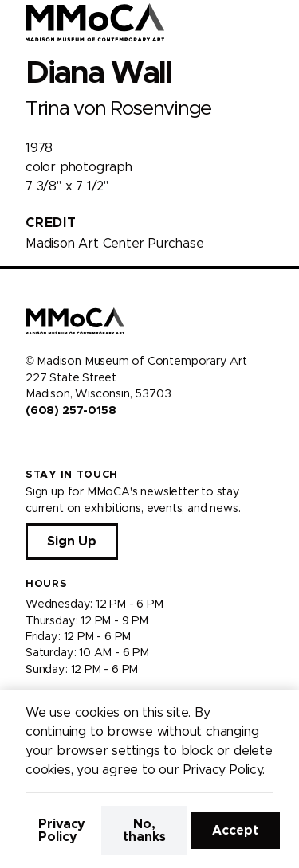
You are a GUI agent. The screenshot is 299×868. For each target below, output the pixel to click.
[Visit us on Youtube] (70, 444)
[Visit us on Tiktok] (89, 444)
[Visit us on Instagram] (51, 444)
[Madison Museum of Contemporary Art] (95, 22)
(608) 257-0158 (71, 411)
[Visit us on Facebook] (32, 444)
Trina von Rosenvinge (118, 109)
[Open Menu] (277, 22)
